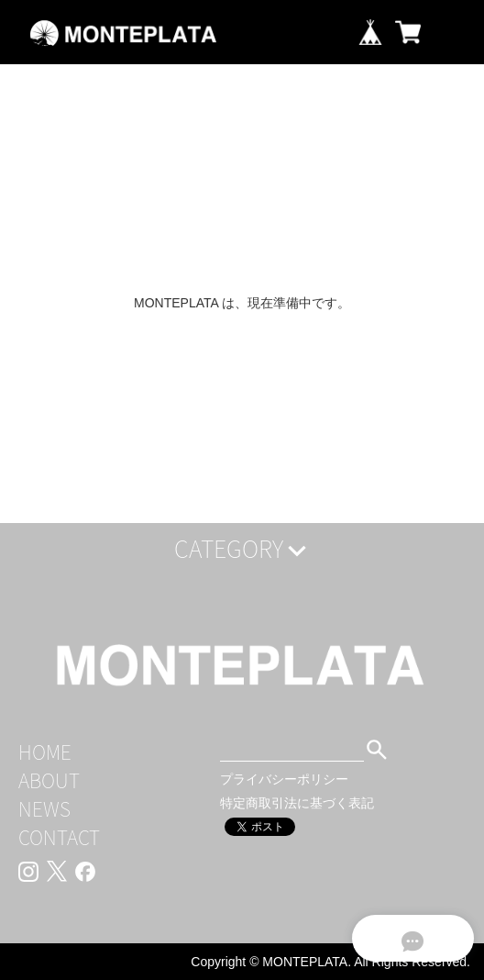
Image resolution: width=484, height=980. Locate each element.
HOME (45, 752)
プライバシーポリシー (284, 779)
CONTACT (59, 837)
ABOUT (49, 780)
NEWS (44, 809)
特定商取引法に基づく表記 (297, 803)
